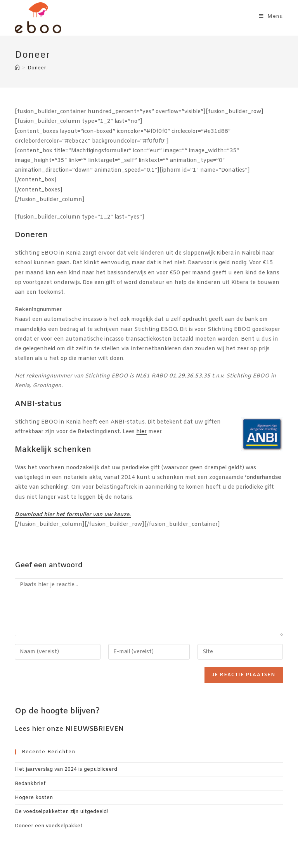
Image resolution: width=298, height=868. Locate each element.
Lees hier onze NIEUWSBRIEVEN (69, 729)
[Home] (17, 68)
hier (141, 432)
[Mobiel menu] (271, 17)
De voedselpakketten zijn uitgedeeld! (61, 812)
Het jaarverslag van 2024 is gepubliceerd (66, 769)
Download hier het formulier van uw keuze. (73, 515)
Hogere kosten (34, 798)
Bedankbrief (30, 784)
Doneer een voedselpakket (49, 826)
